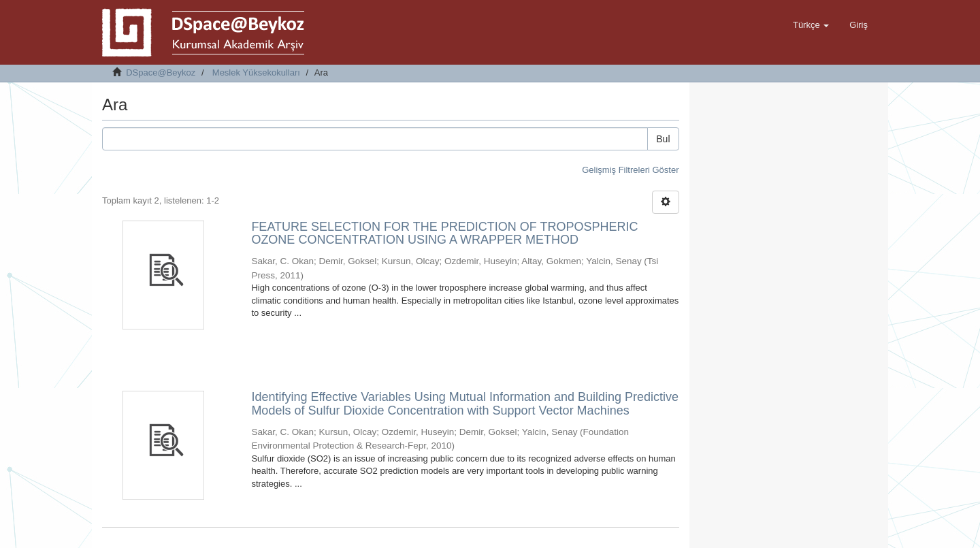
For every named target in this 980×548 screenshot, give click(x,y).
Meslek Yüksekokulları (256, 72)
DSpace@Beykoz (161, 72)
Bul (663, 139)
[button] (811, 25)
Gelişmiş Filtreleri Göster (630, 170)
